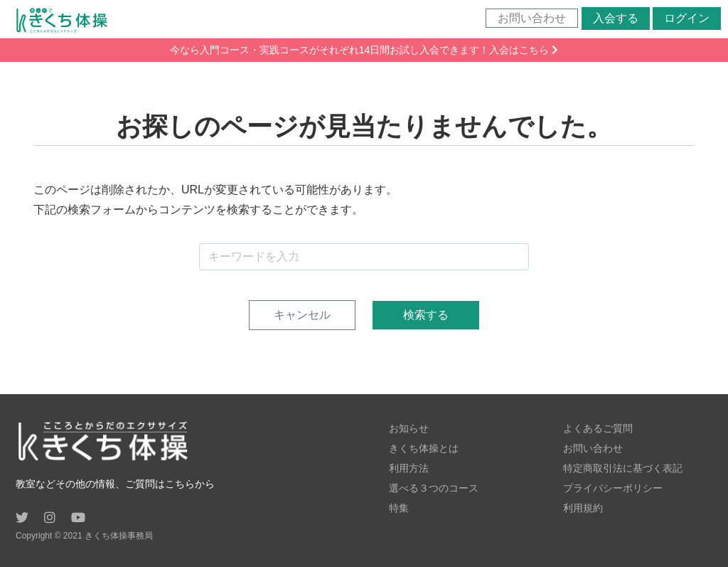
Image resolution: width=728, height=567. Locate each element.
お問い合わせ (532, 18)
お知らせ (409, 428)
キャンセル (302, 315)
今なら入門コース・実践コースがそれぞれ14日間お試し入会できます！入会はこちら (364, 50)
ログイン (687, 18)
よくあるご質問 (598, 428)
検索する (426, 315)
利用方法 (409, 468)
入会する (616, 18)
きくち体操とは (424, 448)
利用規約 (583, 508)
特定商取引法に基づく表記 (623, 468)
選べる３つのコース (434, 488)
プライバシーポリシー (613, 488)
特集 (399, 508)
